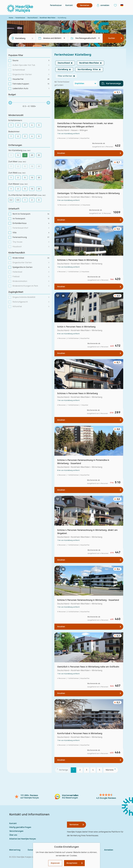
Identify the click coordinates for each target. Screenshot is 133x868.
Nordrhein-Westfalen (48, 18)
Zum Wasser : (18, 184)
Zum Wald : (17, 173)
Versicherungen (16, 831)
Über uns (13, 835)
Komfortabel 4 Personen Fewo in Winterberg (80, 733)
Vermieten (74, 825)
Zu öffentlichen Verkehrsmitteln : (27, 195)
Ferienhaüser (56, 5)
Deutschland (32, 18)
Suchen (112, 38)
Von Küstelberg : (20, 150)
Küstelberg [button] (63, 69)
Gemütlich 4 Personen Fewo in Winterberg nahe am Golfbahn (88, 667)
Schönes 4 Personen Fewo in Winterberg (77, 260)
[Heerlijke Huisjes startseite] (20, 9)
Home (11, 18)
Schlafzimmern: (15, 120)
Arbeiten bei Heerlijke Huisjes (23, 839)
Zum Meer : (17, 162)
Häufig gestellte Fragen (20, 827)
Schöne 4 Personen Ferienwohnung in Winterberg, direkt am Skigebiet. (87, 532)
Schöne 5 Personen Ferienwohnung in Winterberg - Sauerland (88, 600)
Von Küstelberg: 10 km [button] (88, 69)
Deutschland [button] (64, 63)
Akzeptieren (72, 863)
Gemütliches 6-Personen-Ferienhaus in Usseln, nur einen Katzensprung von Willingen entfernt (85, 125)
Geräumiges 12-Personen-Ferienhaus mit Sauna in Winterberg (88, 193)
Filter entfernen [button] (65, 76)
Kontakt (69, 5)
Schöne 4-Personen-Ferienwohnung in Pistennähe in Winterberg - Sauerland (83, 462)
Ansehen (61, 153)
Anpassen (55, 863)
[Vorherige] (62, 770)
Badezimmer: (14, 132)
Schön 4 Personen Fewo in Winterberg (76, 327)
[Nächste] (111, 770)
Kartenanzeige (111, 83)
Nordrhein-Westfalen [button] (89, 63)
